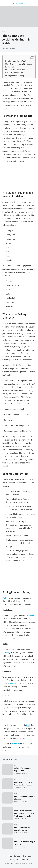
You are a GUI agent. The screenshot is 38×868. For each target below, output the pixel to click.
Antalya (12, 684)
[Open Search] (35, 3)
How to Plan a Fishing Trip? (16, 61)
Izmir (28, 725)
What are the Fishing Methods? (17, 70)
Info (4, 31)
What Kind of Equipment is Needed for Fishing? (19, 65)
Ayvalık (32, 616)
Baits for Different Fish (14, 73)
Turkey (5, 598)
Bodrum (6, 653)
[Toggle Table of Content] (31, 58)
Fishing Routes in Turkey (15, 76)
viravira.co (16, 744)
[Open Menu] (4, 3)
